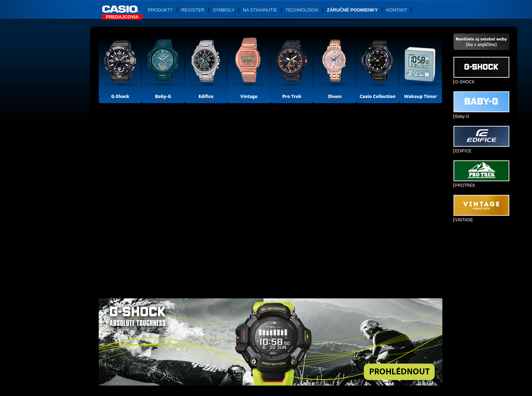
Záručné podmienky (352, 10)
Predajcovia (122, 17)
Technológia (302, 10)
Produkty (160, 10)
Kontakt (397, 10)
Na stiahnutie (260, 10)
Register (193, 10)
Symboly (224, 10)
